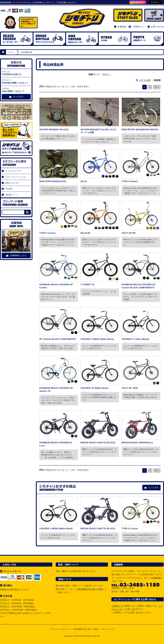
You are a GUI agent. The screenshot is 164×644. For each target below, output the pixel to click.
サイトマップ (108, 629)
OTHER (115, 39)
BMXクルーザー (13, 183)
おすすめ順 (145, 80)
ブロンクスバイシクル (49, 39)
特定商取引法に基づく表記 (91, 589)
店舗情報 (122, 27)
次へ (157, 87)
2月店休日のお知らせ (16, 73)
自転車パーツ (147, 39)
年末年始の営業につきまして (16, 81)
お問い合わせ (157, 27)
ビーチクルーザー (17, 39)
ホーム (3, 52)
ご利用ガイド (138, 27)
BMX (82, 39)
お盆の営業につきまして (16, 90)
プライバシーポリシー (60, 629)
